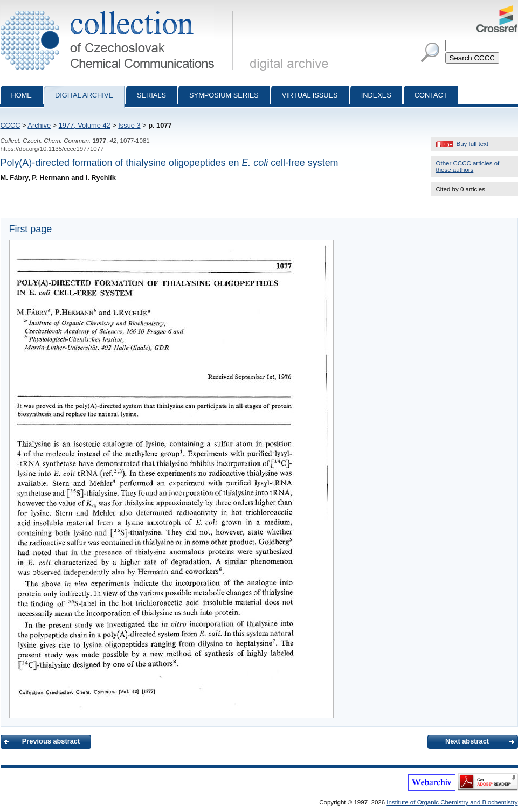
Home (22, 95)
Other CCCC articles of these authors (468, 166)
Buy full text (473, 144)
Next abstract (467, 741)
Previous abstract (51, 741)
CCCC (11, 125)
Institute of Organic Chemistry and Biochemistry (452, 802)
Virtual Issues (310, 95)
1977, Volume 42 (85, 125)
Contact (431, 95)
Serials (151, 95)
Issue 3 (129, 125)
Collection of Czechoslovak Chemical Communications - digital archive (119, 10)
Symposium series (224, 95)
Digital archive (84, 95)
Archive (39, 125)
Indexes (376, 95)
